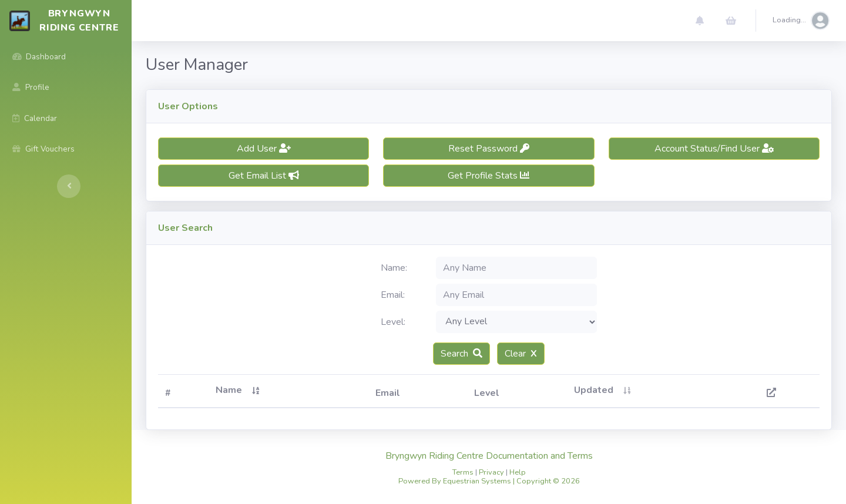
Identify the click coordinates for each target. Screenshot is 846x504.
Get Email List (264, 176)
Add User (264, 149)
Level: (393, 322)
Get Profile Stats (489, 176)
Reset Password (489, 149)
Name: (394, 268)
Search (461, 354)
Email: (393, 295)
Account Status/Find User (714, 149)
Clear (521, 354)
